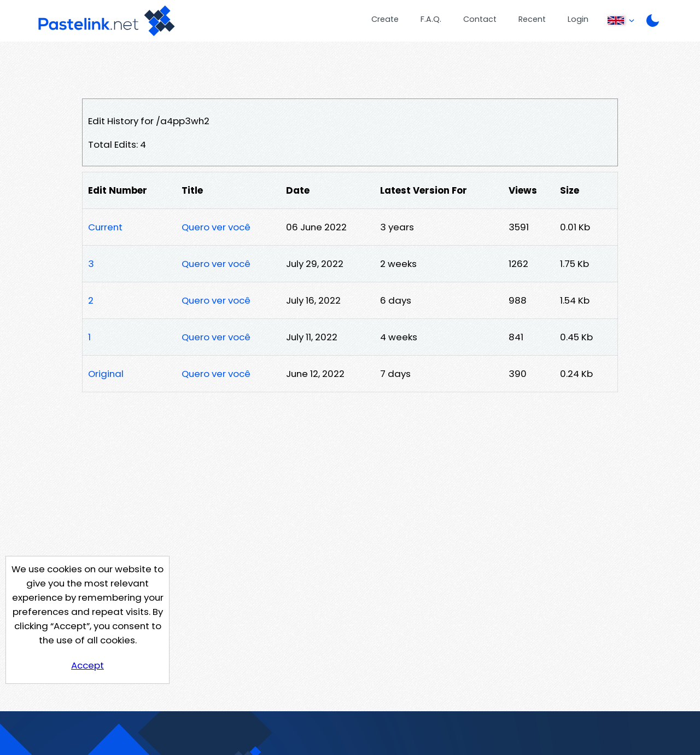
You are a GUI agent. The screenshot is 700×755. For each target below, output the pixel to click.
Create (385, 19)
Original (106, 374)
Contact (480, 19)
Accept (87, 665)
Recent (532, 19)
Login (578, 19)
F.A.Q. (431, 19)
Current (105, 227)
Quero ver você (216, 227)
